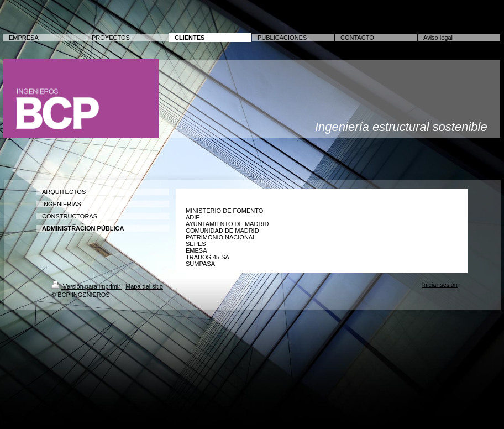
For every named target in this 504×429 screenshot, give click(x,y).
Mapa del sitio (144, 286)
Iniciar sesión (440, 285)
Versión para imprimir (87, 286)
